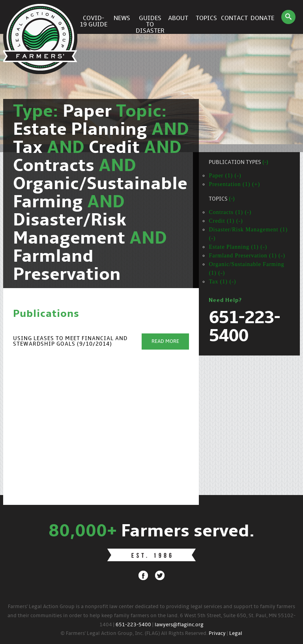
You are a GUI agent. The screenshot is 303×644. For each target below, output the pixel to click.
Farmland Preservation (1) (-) (247, 256)
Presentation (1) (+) (234, 184)
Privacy (217, 634)
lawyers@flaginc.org (179, 625)
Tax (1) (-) (222, 282)
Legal (236, 634)
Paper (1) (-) (225, 176)
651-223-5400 (133, 625)
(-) (265, 163)
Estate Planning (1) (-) (238, 247)
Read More (165, 342)
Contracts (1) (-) (230, 212)
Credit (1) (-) (226, 221)
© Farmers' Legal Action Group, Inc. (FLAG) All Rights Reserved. (134, 634)
